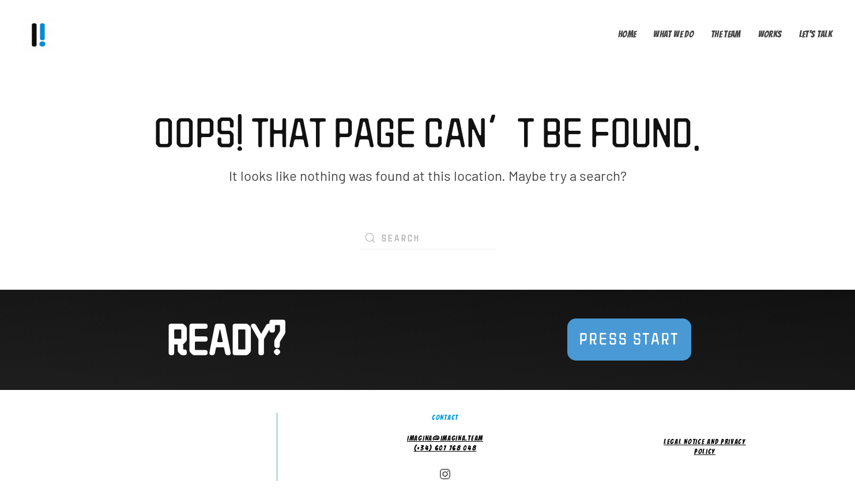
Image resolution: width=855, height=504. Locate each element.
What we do (673, 34)
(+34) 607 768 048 (445, 448)
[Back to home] (41, 35)
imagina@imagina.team (445, 438)
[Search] (428, 238)
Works (770, 34)
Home (627, 34)
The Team (726, 34)
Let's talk (816, 34)
